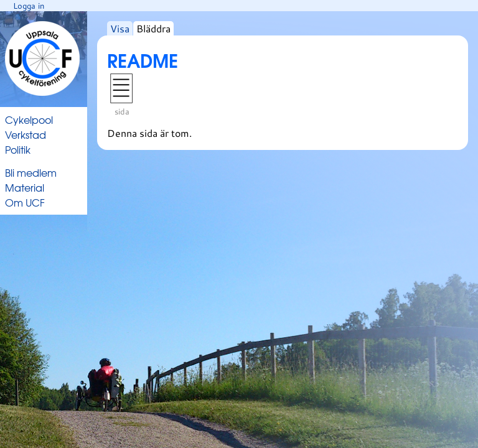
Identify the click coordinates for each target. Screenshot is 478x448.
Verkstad (26, 134)
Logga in (29, 6)
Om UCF (25, 202)
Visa (120, 28)
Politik (18, 149)
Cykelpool (29, 119)
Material (25, 187)
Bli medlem (31, 172)
